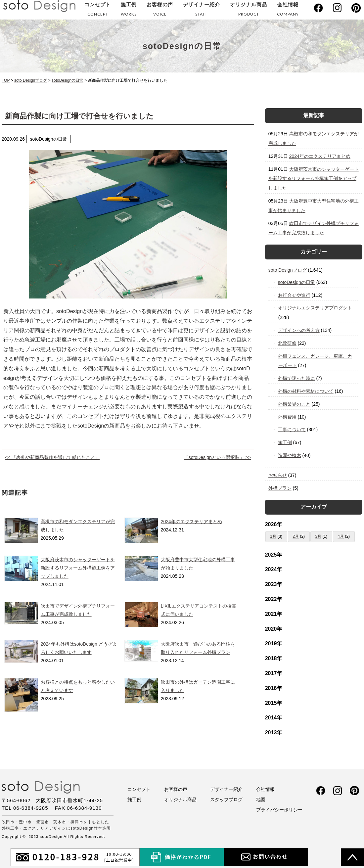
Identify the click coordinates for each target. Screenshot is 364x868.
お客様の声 (160, 10)
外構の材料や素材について (306, 391)
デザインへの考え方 (299, 330)
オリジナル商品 (249, 10)
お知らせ (278, 475)
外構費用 (287, 417)
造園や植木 (290, 455)
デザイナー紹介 (202, 10)
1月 (273, 536)
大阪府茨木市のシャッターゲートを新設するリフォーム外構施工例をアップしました (78, 568)
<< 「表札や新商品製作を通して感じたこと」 (52, 457)
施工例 (129, 10)
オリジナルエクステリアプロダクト (315, 308)
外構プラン (280, 488)
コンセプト (98, 10)
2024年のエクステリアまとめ (191, 522)
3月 (318, 536)
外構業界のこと (294, 404)
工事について (292, 430)
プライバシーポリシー (279, 810)
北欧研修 (287, 343)
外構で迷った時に (297, 378)
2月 (296, 536)
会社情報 (288, 10)
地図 (261, 799)
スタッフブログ (226, 799)
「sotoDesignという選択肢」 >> (217, 457)
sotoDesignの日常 (297, 282)
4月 (341, 536)
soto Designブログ (288, 270)
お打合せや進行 (294, 295)
